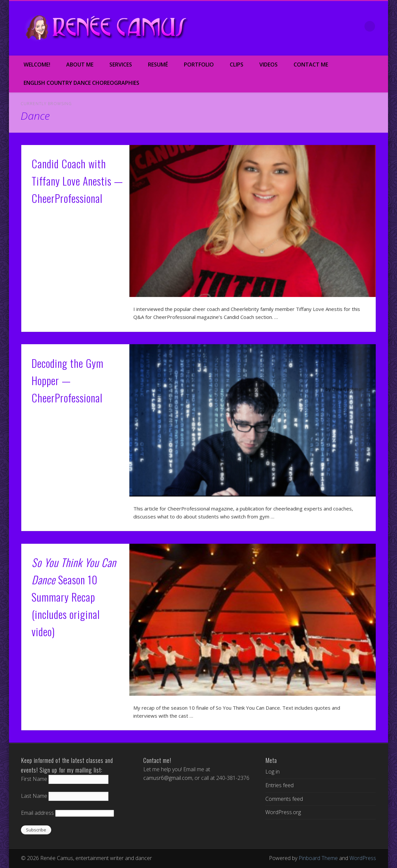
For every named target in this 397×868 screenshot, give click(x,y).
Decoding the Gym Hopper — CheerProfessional (67, 380)
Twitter (314, 26)
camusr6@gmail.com (168, 778)
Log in (272, 772)
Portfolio (199, 65)
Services (121, 65)
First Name (34, 779)
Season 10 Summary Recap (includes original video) (74, 597)
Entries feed (279, 785)
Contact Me (311, 65)
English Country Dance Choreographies (81, 83)
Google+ (342, 26)
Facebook (300, 26)
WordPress (363, 858)
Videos (268, 65)
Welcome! (37, 65)
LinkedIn (356, 26)
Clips (237, 65)
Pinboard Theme (318, 858)
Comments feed (284, 799)
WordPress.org (283, 812)
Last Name (34, 796)
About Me (80, 65)
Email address (37, 813)
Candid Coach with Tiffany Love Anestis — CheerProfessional (77, 181)
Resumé (158, 65)
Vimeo (328, 26)
